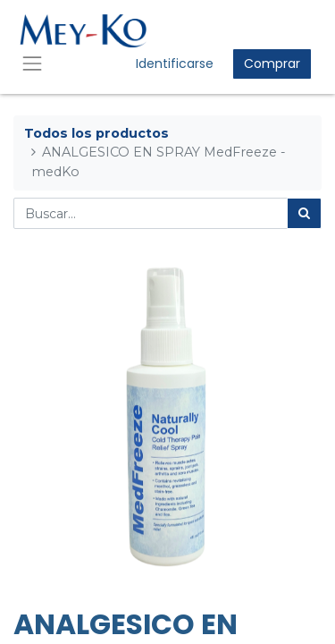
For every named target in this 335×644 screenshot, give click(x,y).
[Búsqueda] (304, 213)
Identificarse (175, 64)
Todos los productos (96, 133)
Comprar (272, 64)
